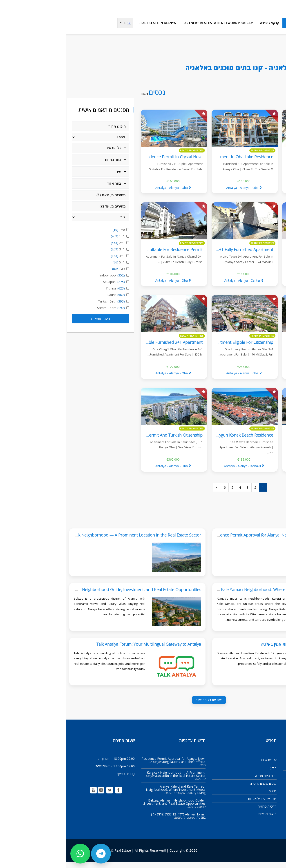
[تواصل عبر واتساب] (14, 854)
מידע (208, 774)
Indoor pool (47, 282)
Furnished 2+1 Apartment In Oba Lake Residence (162, 163)
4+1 (53, 262)
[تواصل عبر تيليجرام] (35, 854)
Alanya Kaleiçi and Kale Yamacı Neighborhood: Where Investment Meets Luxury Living (200, 596)
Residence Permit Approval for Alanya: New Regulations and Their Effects (211, 541)
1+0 (53, 236)
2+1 (53, 249)
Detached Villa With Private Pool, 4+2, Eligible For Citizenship (223, 349)
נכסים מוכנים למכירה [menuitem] (234, 29)
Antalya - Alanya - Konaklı (177, 472)
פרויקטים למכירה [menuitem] (267, 29)
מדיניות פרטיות (201, 813)
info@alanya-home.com (264, 796)
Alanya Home (273, 60)
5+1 (53, 268)
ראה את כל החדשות (143, 706)
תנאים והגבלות (202, 820)
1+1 (53, 242)
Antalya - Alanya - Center (247, 194)
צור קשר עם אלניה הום (197, 805)
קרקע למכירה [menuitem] (204, 29)
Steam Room (46, 314)
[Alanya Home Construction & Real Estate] (257, 10)
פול (53, 275)
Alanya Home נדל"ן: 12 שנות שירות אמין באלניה (237, 650)
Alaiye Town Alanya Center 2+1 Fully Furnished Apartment (154, 256)
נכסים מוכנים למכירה (197, 790)
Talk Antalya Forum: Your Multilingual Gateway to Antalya (83, 650)
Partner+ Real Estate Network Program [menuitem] (152, 29)
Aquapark (48, 288)
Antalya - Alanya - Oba (177, 194)
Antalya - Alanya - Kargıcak (247, 379)
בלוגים (207, 797)
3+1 (53, 255)
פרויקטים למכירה (200, 782)
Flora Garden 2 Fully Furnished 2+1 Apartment (236, 256)
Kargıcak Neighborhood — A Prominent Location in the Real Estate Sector (110, 780)
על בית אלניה (202, 766)
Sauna (51, 301)
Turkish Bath (46, 308)
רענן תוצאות (35, 325)
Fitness (50, 295)
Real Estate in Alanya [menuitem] (91, 29)
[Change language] (59, 29)
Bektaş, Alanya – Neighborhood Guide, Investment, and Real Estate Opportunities (109, 808)
